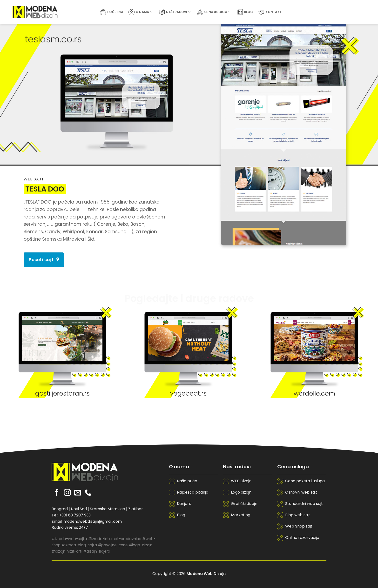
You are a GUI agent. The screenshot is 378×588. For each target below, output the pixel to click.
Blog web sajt (298, 515)
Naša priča (187, 481)
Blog (245, 12)
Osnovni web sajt (301, 492)
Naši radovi (175, 12)
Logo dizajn (241, 492)
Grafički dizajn (244, 504)
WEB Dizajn (241, 481)
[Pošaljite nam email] (78, 493)
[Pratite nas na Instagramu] (67, 493)
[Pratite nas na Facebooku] (57, 493)
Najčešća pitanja (193, 492)
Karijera (184, 504)
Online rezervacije (302, 538)
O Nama (140, 12)
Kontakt (270, 12)
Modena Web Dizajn (206, 574)
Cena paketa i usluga (305, 481)
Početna (112, 12)
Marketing (241, 515)
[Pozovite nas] (88, 493)
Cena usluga (214, 12)
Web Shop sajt (299, 526)
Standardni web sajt (304, 504)
